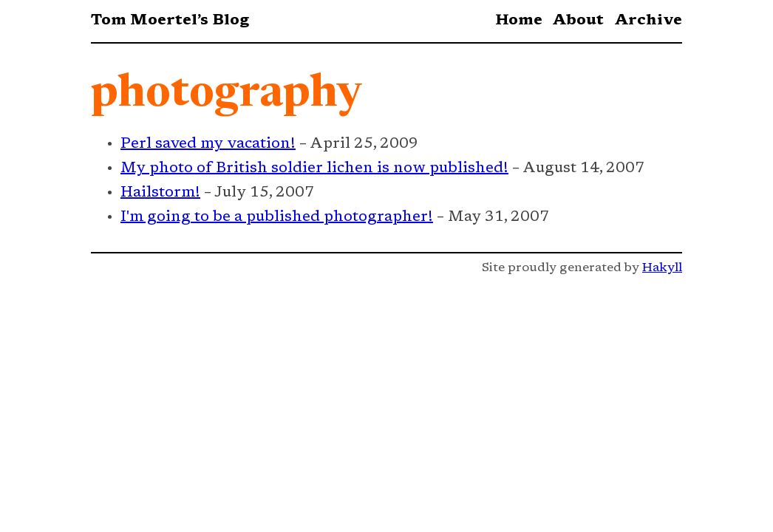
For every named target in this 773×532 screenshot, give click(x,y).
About (578, 21)
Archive (648, 21)
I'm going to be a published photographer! (277, 217)
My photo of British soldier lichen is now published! (314, 168)
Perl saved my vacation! (208, 144)
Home (519, 21)
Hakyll (662, 268)
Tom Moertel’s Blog (170, 21)
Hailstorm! (160, 193)
